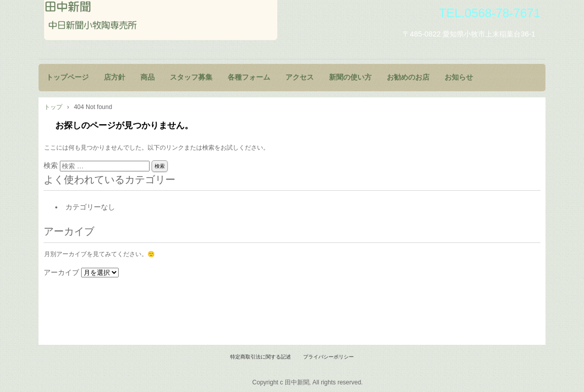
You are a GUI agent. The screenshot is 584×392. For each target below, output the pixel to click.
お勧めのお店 (408, 77)
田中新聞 (161, 20)
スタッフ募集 (191, 77)
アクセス (300, 77)
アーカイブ (61, 272)
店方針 (115, 77)
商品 (148, 77)
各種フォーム (249, 77)
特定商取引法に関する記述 (261, 357)
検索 (51, 165)
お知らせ (459, 77)
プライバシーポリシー (328, 357)
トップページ (67, 77)
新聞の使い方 (350, 77)
